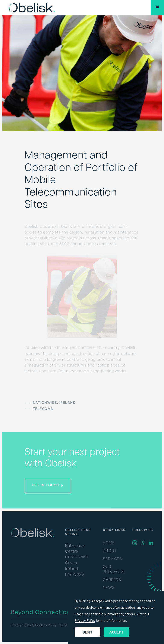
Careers (112, 580)
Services (112, 559)
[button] (157, 8)
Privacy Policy (85, 620)
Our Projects (113, 569)
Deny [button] (88, 632)
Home (109, 543)
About (110, 551)
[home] (32, 8)
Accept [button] (117, 632)
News (109, 588)
